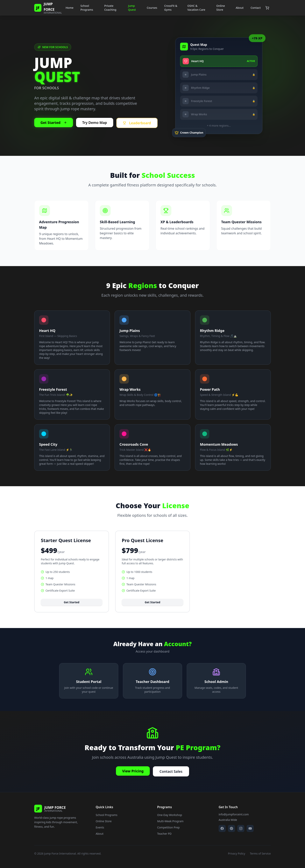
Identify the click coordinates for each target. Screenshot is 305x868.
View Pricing (133, 771)
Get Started (54, 123)
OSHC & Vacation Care (196, 8)
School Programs (87, 8)
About (240, 8)
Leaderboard (137, 123)
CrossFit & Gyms (171, 8)
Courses (152, 8)
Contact (256, 8)
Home (69, 8)
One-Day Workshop (170, 815)
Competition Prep (168, 827)
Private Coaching (110, 8)
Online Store (221, 8)
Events (100, 827)
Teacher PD (164, 834)
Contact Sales (171, 771)
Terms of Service (260, 853)
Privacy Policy (237, 853)
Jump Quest (132, 8)
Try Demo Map (95, 123)
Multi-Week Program (170, 821)
